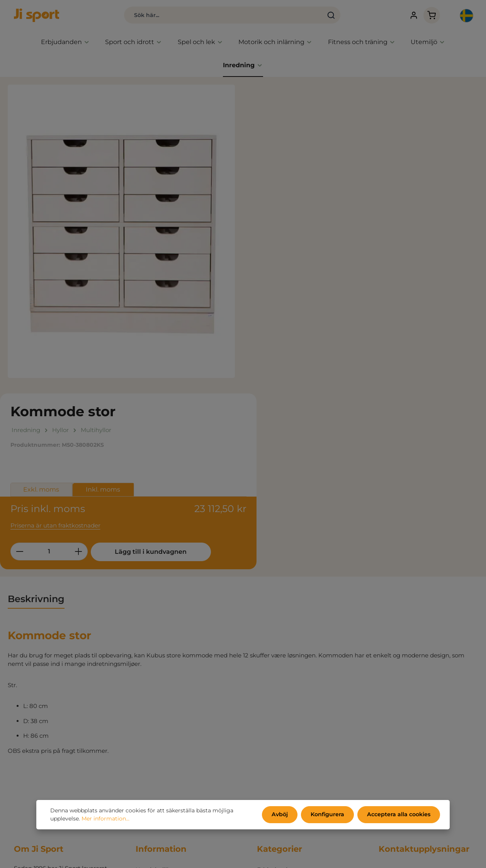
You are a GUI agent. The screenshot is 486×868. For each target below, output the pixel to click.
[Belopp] (291, 241)
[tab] (36, 409)
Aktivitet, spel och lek (287, 714)
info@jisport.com (403, 740)
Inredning (271, 749)
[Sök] (327, 15)
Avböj (281, 815)
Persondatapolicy (161, 691)
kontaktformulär (439, 834)
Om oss (146, 726)
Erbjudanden (276, 680)
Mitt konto (150, 749)
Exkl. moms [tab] (284, 180)
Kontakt (147, 738)
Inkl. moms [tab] (346, 180)
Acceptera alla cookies (399, 815)
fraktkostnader (307, 856)
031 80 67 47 (396, 731)
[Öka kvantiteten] (321, 241)
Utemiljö (269, 738)
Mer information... (105, 819)
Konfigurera (329, 815)
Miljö (142, 703)
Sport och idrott (279, 703)
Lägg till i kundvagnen (391, 241)
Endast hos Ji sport (284, 691)
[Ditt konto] (412, 16)
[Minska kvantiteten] (262, 241)
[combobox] (220, 15)
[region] (121, 232)
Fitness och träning (284, 726)
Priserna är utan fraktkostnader (298, 215)
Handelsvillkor (156, 680)
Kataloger (150, 714)
